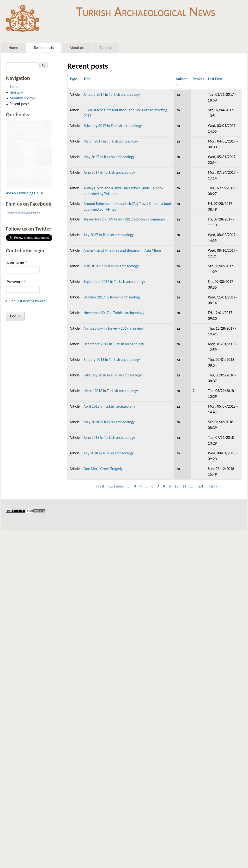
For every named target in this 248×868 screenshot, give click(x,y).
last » (214, 486)
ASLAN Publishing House (25, 193)
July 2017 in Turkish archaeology (109, 235)
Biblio (14, 86)
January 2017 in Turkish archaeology (112, 94)
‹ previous (116, 486)
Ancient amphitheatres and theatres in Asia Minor (122, 250)
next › (201, 486)
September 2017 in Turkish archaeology (114, 282)
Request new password (28, 301)
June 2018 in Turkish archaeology (109, 437)
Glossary (16, 92)
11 (184, 486)
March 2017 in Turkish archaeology (111, 141)
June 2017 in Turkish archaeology (109, 172)
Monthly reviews (23, 98)
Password (16, 282)
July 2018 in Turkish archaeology (109, 453)
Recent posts (44, 48)
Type (73, 79)
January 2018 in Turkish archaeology (112, 360)
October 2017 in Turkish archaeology (112, 297)
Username (17, 262)
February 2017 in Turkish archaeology (113, 126)
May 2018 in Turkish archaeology (109, 422)
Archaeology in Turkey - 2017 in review (114, 328)
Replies (198, 79)
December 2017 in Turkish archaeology (114, 344)
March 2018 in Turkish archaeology (111, 391)
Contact (105, 48)
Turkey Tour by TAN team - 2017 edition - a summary (124, 219)
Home (13, 48)
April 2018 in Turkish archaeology (109, 406)
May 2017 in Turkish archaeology (109, 157)
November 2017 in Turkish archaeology (114, 313)
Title (87, 79)
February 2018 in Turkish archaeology (113, 375)
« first (100, 486)
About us (77, 48)
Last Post (215, 79)
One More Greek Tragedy (103, 469)
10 (176, 486)
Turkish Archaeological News (146, 12)
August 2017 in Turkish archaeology (111, 266)
